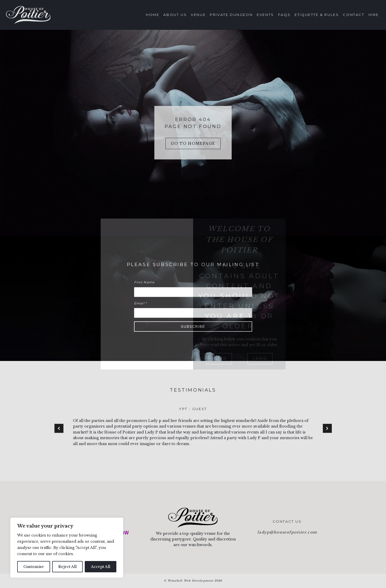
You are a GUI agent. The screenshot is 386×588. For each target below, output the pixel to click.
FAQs (284, 15)
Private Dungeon (231, 15)
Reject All (67, 567)
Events (265, 15)
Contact (354, 15)
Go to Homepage (193, 143)
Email (141, 303)
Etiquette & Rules (317, 15)
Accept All (101, 567)
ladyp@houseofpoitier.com (287, 532)
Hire (374, 15)
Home (153, 15)
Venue (198, 15)
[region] (67, 548)
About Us (175, 15)
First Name (144, 282)
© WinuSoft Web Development (193, 581)
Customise (34, 567)
